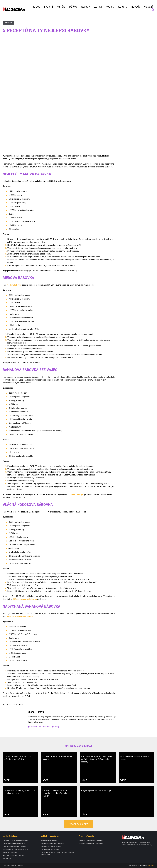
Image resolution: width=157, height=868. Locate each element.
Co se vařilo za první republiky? (14, 844)
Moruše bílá (7, 858)
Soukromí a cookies (9, 866)
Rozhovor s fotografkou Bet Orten (91, 841)
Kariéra (61, 7)
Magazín (149, 7)
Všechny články (79, 824)
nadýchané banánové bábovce (20, 616)
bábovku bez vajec (76, 494)
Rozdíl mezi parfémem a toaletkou (91, 844)
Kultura (123, 7)
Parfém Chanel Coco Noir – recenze (15, 849)
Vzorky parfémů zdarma (49, 841)
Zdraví (98, 7)
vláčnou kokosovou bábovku (25, 599)
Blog (55, 727)
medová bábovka (14, 285)
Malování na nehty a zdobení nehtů (15, 841)
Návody (135, 7)
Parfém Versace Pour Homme (51, 846)
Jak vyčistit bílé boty (10, 852)
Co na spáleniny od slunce (50, 849)
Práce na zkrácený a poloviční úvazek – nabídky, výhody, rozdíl (58, 853)
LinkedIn (44, 727)
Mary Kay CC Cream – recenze (14, 855)
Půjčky (73, 7)
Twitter (32, 727)
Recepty (86, 7)
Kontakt (21, 866)
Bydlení (48, 7)
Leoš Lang (151, 866)
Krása (37, 7)
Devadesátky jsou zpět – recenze (52, 844)
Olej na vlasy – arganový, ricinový (14, 846)
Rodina (110, 7)
